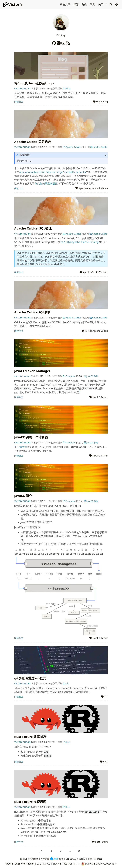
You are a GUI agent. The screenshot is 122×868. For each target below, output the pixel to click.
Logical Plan (102, 188)
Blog (67, 88)
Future (104, 842)
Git (66, 683)
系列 (93, 4)
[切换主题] (117, 4)
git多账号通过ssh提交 (30, 678)
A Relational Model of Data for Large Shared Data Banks (53, 172)
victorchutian (22, 88)
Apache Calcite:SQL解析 (33, 312)
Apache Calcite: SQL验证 (33, 228)
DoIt (98, 859)
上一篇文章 (21, 447)
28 (79, 851)
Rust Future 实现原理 (30, 802)
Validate (104, 272)
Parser (88, 331)
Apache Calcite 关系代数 (33, 142)
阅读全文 (19, 102)
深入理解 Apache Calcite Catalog (80, 242)
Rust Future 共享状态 (30, 737)
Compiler (69, 376)
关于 (101, 4)
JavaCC (96, 397)
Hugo (99, 102)
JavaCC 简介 (23, 496)
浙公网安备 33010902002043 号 (101, 864)
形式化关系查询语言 (46, 183)
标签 (76, 4)
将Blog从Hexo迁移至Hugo (34, 83)
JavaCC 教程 (91, 376)
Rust (67, 742)
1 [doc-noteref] (80, 392)
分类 (85, 4)
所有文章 (65, 4)
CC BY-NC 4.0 (43, 864)
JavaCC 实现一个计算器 (31, 437)
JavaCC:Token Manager (32, 371)
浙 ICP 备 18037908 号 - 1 (66, 864)
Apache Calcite (72, 147)
